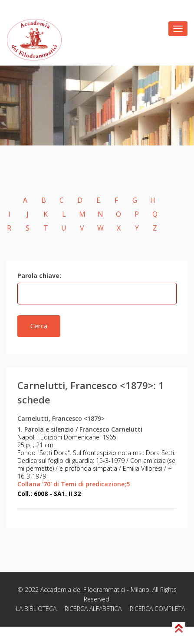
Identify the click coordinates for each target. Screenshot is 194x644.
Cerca (39, 326)
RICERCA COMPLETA (157, 609)
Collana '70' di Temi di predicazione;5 (74, 484)
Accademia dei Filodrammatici (83, 590)
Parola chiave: (39, 276)
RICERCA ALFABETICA (93, 609)
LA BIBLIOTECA (36, 609)
